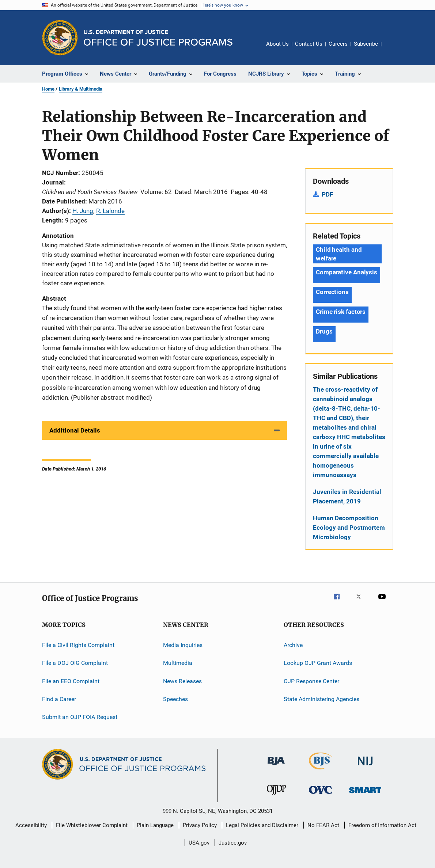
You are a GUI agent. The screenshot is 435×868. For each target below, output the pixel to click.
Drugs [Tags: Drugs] (324, 331)
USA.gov (199, 843)
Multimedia (178, 663)
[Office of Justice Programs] (60, 38)
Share (393, 49)
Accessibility (31, 825)
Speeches (175, 699)
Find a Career (59, 699)
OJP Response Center (311, 681)
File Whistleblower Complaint (92, 825)
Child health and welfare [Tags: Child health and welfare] (339, 254)
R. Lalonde (110, 211)
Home (48, 89)
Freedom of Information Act (382, 825)
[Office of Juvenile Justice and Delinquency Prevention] (276, 796)
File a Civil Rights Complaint (78, 645)
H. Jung (83, 211)
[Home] (158, 38)
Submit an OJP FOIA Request (80, 717)
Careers (338, 44)
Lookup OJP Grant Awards (318, 663)
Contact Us (309, 44)
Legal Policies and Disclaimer (262, 825)
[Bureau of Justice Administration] (276, 766)
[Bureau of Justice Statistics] (321, 771)
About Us (277, 44)
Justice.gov (233, 843)
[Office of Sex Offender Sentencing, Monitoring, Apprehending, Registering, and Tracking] (365, 794)
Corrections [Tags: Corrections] (332, 292)
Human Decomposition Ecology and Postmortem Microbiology (349, 528)
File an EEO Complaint (71, 681)
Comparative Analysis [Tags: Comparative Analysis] (347, 272)
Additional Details (75, 430)
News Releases (182, 681)
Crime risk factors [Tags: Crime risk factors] (341, 312)
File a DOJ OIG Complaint (75, 663)
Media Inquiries (183, 645)
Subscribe (366, 44)
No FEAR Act (323, 825)
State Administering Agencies (321, 699)
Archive (293, 645)
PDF (327, 194)
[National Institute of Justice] (365, 767)
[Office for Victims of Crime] (321, 795)
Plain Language (155, 825)
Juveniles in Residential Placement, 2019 (347, 496)
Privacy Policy (200, 825)
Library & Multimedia (81, 89)
